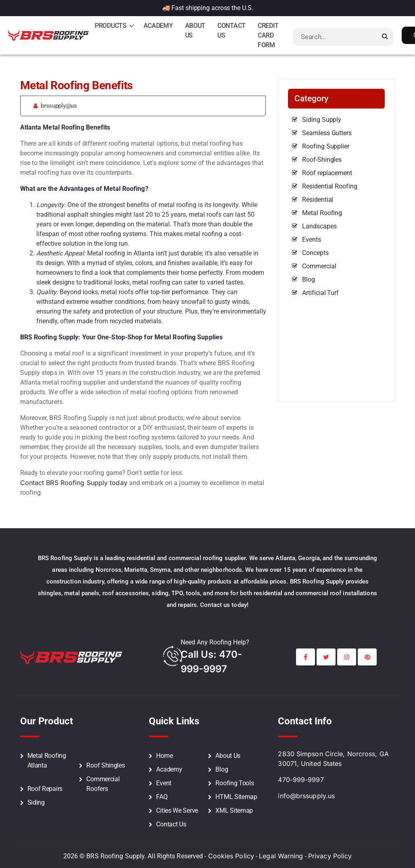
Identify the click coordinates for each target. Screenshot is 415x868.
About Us (195, 30)
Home (164, 756)
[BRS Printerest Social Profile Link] (367, 657)
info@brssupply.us (306, 796)
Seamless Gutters (327, 133)
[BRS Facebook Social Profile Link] (306, 657)
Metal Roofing (322, 213)
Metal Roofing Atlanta (47, 760)
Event (164, 783)
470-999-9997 (301, 780)
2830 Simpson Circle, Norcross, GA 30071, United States (333, 759)
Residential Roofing (329, 186)
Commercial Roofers (103, 784)
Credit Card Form (268, 35)
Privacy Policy (330, 856)
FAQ (162, 797)
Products (111, 26)
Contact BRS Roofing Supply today (74, 483)
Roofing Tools (235, 783)
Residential (318, 200)
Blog (309, 279)
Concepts (315, 253)
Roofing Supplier (325, 146)
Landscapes (319, 226)
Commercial (319, 266)
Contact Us (231, 30)
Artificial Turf (320, 293)
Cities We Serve (177, 810)
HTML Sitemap (236, 797)
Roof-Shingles (322, 160)
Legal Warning (281, 856)
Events (311, 239)
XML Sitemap (234, 810)
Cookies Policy (231, 856)
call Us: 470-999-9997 (211, 662)
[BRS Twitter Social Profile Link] (326, 657)
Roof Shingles (105, 765)
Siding (36, 802)
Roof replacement (327, 173)
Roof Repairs (45, 789)
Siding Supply (322, 120)
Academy (158, 26)
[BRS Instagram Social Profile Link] (347, 657)
